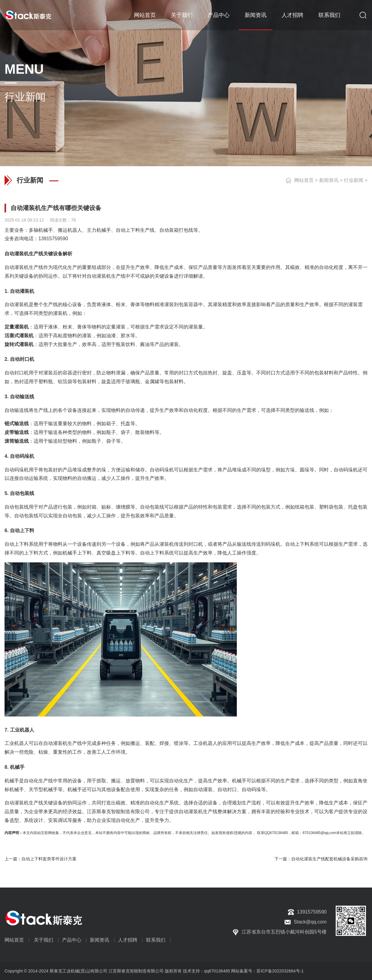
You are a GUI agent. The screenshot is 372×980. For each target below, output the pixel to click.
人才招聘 (292, 15)
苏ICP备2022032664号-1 (280, 971)
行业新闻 (354, 180)
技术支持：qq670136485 (206, 971)
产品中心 (219, 15)
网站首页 (145, 15)
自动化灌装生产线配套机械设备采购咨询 (329, 859)
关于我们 (182, 15)
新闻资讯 (256, 15)
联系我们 (329, 15)
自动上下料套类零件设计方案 (49, 859)
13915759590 (53, 239)
